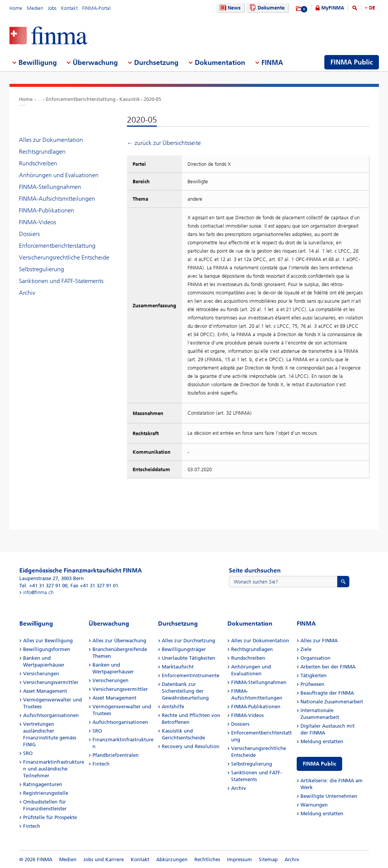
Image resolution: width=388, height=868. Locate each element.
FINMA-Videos (38, 222)
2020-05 (152, 99)
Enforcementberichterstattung (81, 99)
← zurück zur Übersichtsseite (164, 143)
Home (16, 8)
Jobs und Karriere (104, 859)
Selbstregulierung (41, 269)
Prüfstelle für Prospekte (50, 817)
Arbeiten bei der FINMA (328, 667)
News (229, 8)
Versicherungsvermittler (51, 682)
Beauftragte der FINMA (327, 693)
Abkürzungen (172, 859)
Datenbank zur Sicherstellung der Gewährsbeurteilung (185, 691)
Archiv (27, 293)
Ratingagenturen (43, 784)
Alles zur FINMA (319, 641)
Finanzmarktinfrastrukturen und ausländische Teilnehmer (54, 769)
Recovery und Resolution (191, 746)
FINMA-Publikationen (47, 210)
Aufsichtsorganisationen (51, 715)
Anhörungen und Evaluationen (59, 175)
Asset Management (45, 691)
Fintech (32, 826)
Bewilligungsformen (47, 649)
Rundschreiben (38, 163)
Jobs (52, 8)
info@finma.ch (38, 592)
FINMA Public (319, 764)
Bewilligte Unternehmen (329, 796)
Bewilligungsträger (184, 649)
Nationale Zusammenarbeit (332, 702)
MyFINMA (333, 8)
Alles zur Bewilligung (48, 641)
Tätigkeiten (314, 675)
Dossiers (29, 234)
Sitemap (268, 859)
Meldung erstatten (322, 741)
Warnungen (314, 805)
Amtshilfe (173, 707)
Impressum (239, 859)
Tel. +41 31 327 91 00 (43, 586)
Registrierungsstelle (46, 793)
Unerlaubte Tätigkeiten (189, 658)
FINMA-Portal (96, 8)
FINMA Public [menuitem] (352, 62)
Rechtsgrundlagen (42, 152)
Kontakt (69, 8)
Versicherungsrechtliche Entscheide (64, 257)
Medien (35, 8)
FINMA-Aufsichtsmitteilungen (57, 199)
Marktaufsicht (178, 667)
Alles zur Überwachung (119, 641)
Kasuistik (130, 99)
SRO (28, 753)
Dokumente (266, 8)
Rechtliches (207, 859)
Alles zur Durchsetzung (189, 641)
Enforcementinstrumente (191, 675)
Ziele (306, 649)
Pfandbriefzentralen (116, 755)
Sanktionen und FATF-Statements (61, 281)
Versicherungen (41, 674)
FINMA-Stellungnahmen (50, 187)
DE (372, 8)
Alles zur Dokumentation (51, 140)
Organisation (315, 658)
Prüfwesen (312, 684)
